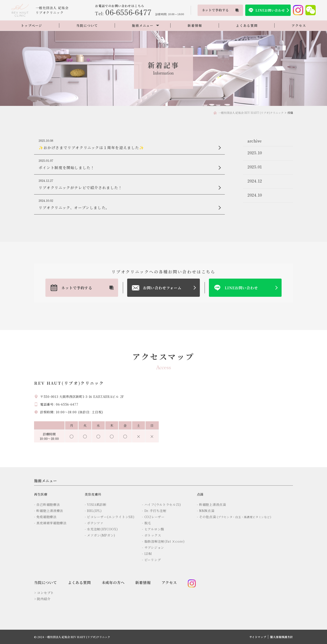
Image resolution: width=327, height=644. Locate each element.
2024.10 (255, 195)
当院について (87, 25)
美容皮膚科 (93, 494)
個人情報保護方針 (281, 637)
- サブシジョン (153, 547)
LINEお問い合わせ (270, 10)
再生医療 (41, 494)
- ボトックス (151, 535)
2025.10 (255, 153)
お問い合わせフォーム (162, 288)
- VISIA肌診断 (96, 504)
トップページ (32, 25)
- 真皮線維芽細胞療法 (50, 523)
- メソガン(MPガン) (100, 535)
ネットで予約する (77, 288)
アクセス (299, 25)
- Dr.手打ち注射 (154, 511)
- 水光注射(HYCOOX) (101, 529)
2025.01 (255, 167)
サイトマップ (258, 637)
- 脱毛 (146, 523)
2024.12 (255, 181)
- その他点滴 (234, 517)
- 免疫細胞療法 (45, 517)
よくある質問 (247, 25)
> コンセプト (44, 593)
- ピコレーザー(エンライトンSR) (110, 517)
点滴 (200, 494)
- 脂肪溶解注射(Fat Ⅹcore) (163, 541)
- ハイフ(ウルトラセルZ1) (161, 504)
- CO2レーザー (153, 517)
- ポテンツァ (94, 523)
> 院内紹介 (42, 599)
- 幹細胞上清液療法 (49, 511)
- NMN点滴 (206, 511)
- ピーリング (151, 560)
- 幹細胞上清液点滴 (211, 504)
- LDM (147, 554)
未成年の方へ (113, 583)
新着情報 (195, 25)
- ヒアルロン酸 (153, 529)
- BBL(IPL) (93, 511)
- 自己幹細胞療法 (47, 504)
